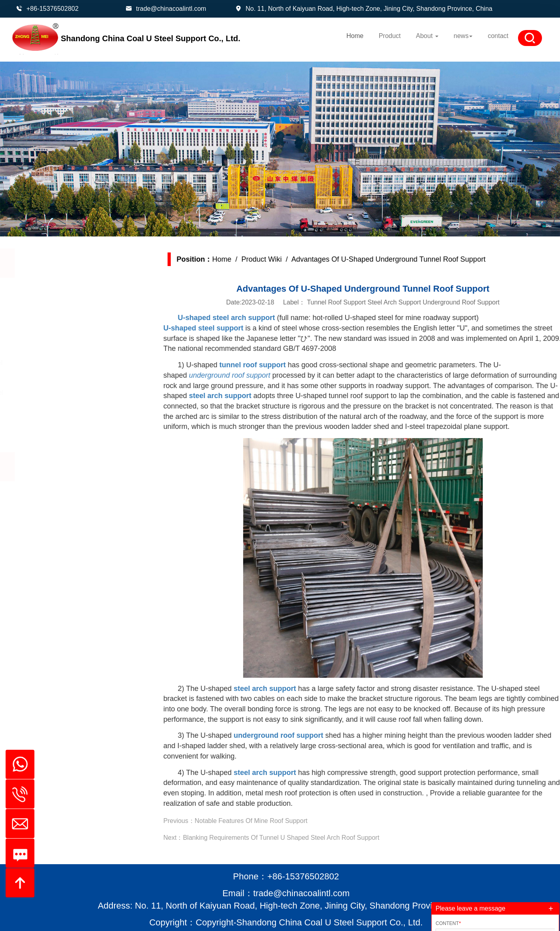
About (427, 36)
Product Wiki (275, 259)
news (463, 36)
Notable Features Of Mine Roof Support (265, 821)
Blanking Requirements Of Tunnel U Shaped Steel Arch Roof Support (295, 838)
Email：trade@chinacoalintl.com (286, 893)
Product (390, 36)
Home (355, 36)
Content (448, 923)
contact (498, 36)
